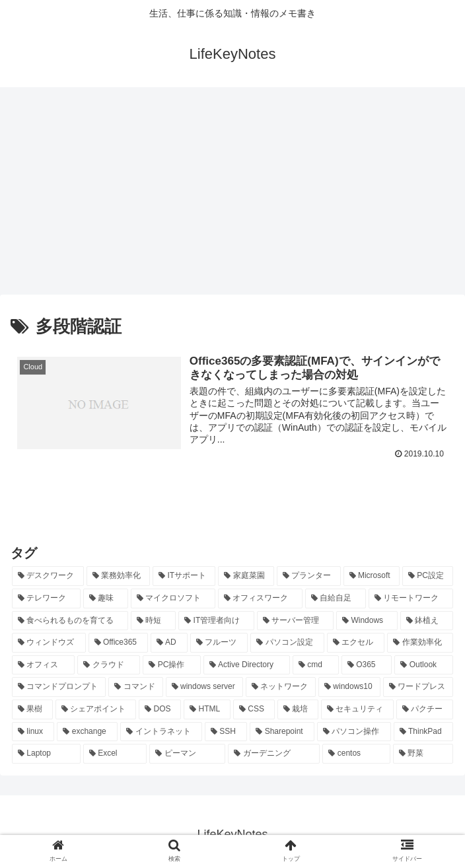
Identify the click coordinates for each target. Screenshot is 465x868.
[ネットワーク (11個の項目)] (281, 688)
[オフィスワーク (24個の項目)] (260, 599)
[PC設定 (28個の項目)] (428, 577)
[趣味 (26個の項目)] (106, 599)
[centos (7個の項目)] (356, 754)
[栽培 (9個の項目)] (298, 710)
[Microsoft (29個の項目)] (372, 577)
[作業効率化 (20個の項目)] (420, 643)
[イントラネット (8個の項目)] (161, 733)
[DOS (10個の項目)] (160, 710)
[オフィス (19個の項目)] (43, 666)
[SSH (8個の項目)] (226, 733)
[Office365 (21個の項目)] (119, 643)
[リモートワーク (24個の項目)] (411, 599)
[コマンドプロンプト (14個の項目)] (59, 688)
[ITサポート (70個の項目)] (184, 577)
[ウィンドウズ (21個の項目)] (49, 643)
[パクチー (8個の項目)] (425, 710)
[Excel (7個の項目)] (115, 754)
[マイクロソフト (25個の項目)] (173, 599)
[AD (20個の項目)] (169, 643)
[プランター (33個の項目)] (309, 577)
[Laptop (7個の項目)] (46, 754)
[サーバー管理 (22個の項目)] (295, 622)
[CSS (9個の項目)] (254, 710)
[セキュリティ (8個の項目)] (357, 710)
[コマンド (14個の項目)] (135, 688)
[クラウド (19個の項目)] (109, 666)
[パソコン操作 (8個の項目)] (354, 733)
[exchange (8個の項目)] (87, 733)
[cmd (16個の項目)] (316, 666)
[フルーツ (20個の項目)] (219, 643)
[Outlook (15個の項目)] (424, 666)
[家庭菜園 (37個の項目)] (246, 577)
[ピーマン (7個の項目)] (187, 754)
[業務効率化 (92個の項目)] (119, 577)
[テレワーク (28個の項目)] (46, 599)
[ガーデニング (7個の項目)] (274, 754)
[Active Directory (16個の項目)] (247, 666)
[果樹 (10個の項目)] (32, 710)
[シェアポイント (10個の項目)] (96, 710)
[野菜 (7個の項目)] (423, 754)
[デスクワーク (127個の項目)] (48, 577)
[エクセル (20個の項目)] (356, 643)
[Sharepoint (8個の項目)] (282, 733)
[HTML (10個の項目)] (207, 710)
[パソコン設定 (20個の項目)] (287, 643)
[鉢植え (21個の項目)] (427, 622)
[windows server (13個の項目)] (204, 688)
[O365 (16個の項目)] (367, 666)
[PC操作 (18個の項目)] (172, 666)
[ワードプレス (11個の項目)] (418, 688)
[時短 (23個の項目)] (153, 622)
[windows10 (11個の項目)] (349, 688)
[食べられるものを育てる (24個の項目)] (70, 622)
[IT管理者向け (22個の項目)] (216, 622)
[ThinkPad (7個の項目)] (423, 733)
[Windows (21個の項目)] (367, 622)
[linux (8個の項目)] (33, 733)
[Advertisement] (232, 196)
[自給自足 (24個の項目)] (336, 599)
